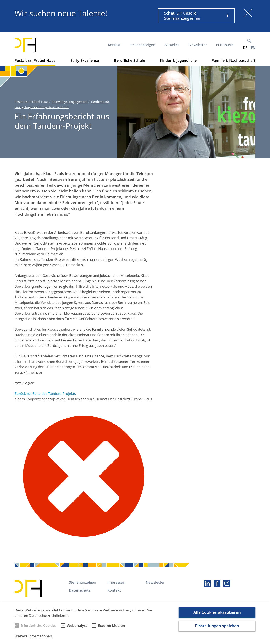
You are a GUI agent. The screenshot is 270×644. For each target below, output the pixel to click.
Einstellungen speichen (217, 629)
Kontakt (114, 45)
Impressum (117, 582)
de (245, 48)
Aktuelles (172, 45)
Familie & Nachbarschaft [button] (234, 60)
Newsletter (198, 45)
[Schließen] (248, 13)
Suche (249, 41)
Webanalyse (77, 629)
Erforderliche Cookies (38, 629)
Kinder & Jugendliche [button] (178, 60)
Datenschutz (80, 590)
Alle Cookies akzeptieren (217, 616)
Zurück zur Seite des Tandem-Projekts (45, 394)
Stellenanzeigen (142, 45)
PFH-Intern (225, 45)
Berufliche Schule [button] (129, 60)
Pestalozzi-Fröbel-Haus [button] (35, 60)
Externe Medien (112, 629)
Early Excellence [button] (85, 60)
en (253, 48)
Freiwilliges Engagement (70, 102)
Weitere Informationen (33, 640)
